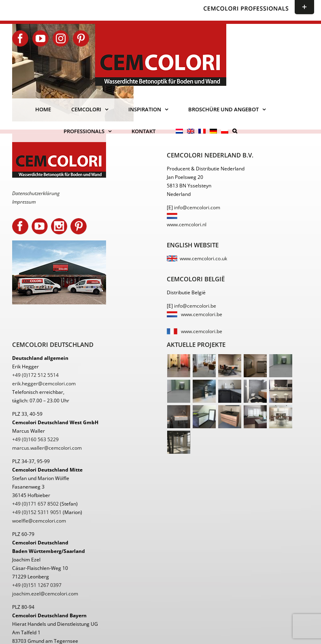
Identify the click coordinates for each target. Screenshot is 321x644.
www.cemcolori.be (202, 314)
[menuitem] (179, 131)
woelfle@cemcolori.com (39, 521)
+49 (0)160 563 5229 (35, 439)
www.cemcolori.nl (187, 224)
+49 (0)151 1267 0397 (37, 585)
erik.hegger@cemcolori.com (44, 384)
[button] (235, 131)
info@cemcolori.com (197, 207)
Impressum (24, 202)
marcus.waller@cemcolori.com (47, 448)
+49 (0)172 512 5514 (35, 375)
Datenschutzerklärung (36, 193)
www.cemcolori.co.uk (203, 258)
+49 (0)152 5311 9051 (37, 512)
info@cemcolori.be (195, 306)
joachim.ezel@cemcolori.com (45, 594)
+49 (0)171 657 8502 (35, 504)
